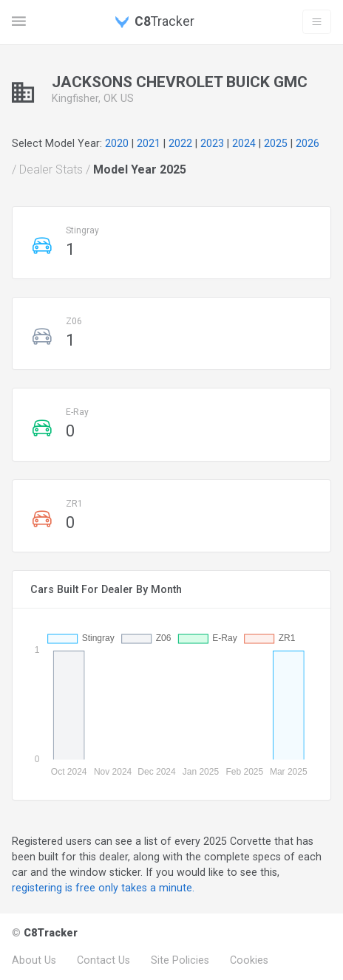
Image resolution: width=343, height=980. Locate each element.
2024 (244, 143)
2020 (117, 143)
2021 (149, 143)
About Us (34, 960)
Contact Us (103, 960)
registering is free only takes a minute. (103, 888)
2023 (212, 143)
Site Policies (180, 960)
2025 (276, 143)
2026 (308, 143)
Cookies (249, 960)
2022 (180, 143)
